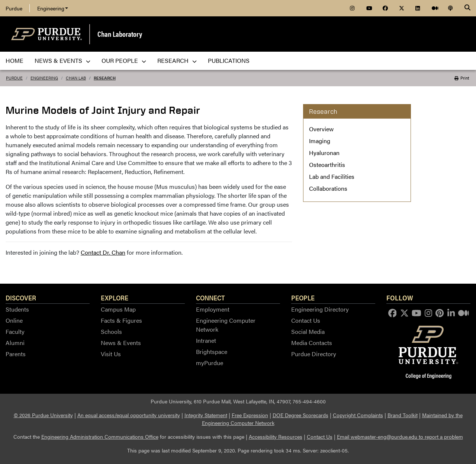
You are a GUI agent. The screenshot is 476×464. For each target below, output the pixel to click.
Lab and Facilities (332, 176)
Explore (115, 297)
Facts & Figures (121, 320)
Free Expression (250, 415)
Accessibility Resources (276, 436)
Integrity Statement (206, 415)
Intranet (206, 340)
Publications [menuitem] (229, 60)
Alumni (15, 343)
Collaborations (328, 188)
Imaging (320, 141)
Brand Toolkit (403, 415)
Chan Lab (76, 78)
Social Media (308, 331)
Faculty (15, 331)
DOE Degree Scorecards (300, 415)
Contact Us (306, 320)
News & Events (121, 343)
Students (17, 309)
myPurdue (210, 363)
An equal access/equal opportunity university (129, 415)
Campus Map (118, 309)
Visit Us (111, 354)
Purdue (14, 8)
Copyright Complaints (358, 415)
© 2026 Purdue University (43, 415)
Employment (213, 309)
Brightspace (212, 352)
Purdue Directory (314, 354)
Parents (16, 354)
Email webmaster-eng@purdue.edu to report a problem (400, 436)
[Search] (467, 8)
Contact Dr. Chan (103, 252)
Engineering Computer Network (226, 325)
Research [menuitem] (177, 60)
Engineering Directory (320, 309)
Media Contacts (312, 343)
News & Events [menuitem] (62, 60)
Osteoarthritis (327, 165)
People (303, 297)
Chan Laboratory (120, 34)
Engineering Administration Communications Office (100, 436)
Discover (21, 297)
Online (14, 320)
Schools (111, 331)
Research (105, 78)
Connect (210, 297)
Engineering (53, 8)
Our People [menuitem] (124, 60)
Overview (321, 129)
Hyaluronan (324, 153)
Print (462, 78)
